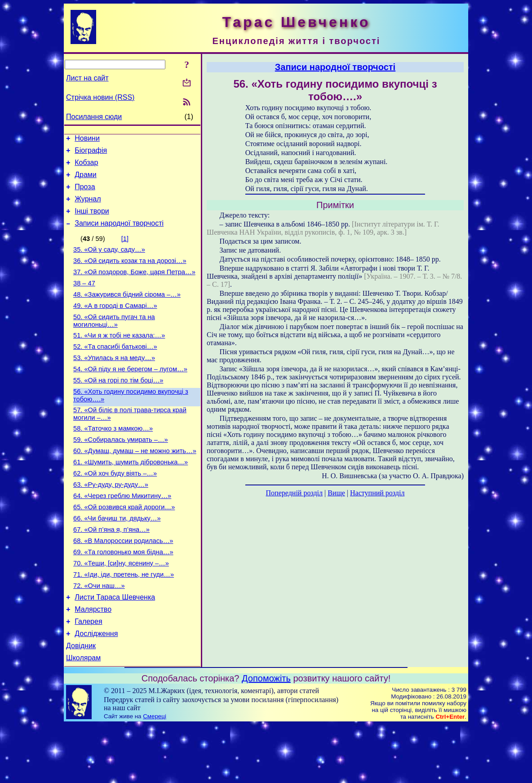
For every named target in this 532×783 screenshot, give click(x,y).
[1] (125, 249)
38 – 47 (84, 299)
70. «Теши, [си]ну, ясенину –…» (121, 610)
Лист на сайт (87, 78)
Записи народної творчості (119, 234)
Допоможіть (266, 736)
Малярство (93, 662)
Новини (87, 140)
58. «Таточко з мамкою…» (113, 459)
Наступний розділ (377, 493)
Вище (336, 493)
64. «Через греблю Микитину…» (122, 535)
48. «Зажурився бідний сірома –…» (127, 312)
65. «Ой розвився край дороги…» (124, 547)
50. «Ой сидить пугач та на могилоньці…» (114, 341)
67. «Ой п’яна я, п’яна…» (111, 573)
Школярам (83, 716)
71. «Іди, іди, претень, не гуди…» (124, 623)
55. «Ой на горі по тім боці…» (118, 407)
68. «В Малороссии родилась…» (123, 585)
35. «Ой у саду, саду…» (109, 262)
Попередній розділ (294, 493)
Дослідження (96, 689)
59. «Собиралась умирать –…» (121, 472)
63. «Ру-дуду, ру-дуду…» (111, 522)
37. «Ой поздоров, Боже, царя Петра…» (134, 287)
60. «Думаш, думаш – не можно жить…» (135, 485)
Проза (85, 194)
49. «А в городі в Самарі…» (115, 325)
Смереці (155, 774)
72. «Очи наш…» (99, 636)
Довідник (81, 702)
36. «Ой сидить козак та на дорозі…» (130, 274)
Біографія (91, 153)
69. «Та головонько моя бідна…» (123, 598)
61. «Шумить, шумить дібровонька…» (131, 497)
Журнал (88, 207)
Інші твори (92, 220)
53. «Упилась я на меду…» (114, 382)
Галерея (88, 675)
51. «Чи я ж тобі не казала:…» (119, 357)
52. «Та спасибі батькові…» (115, 369)
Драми (86, 180)
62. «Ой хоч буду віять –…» (115, 510)
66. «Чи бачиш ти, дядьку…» (117, 560)
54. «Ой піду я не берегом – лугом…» (130, 395)
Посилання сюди (94, 117)
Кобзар (86, 167)
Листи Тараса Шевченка (115, 648)
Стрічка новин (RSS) (100, 97)
